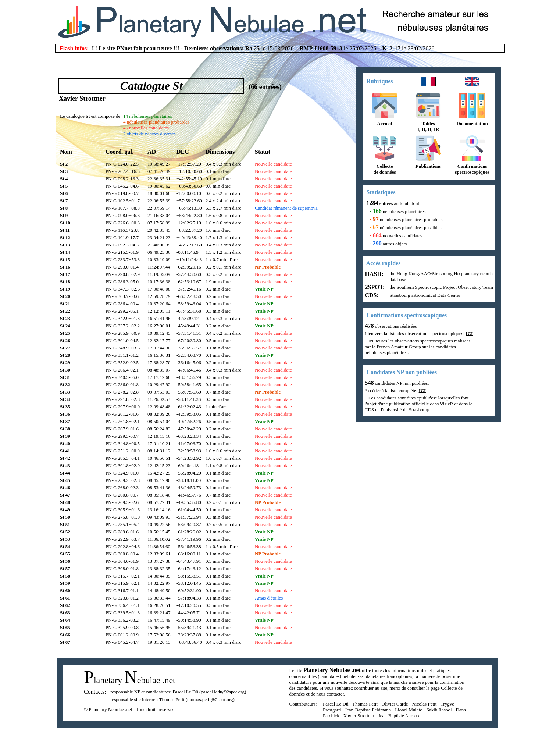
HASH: (374, 274)
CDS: (371, 295)
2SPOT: (374, 287)
